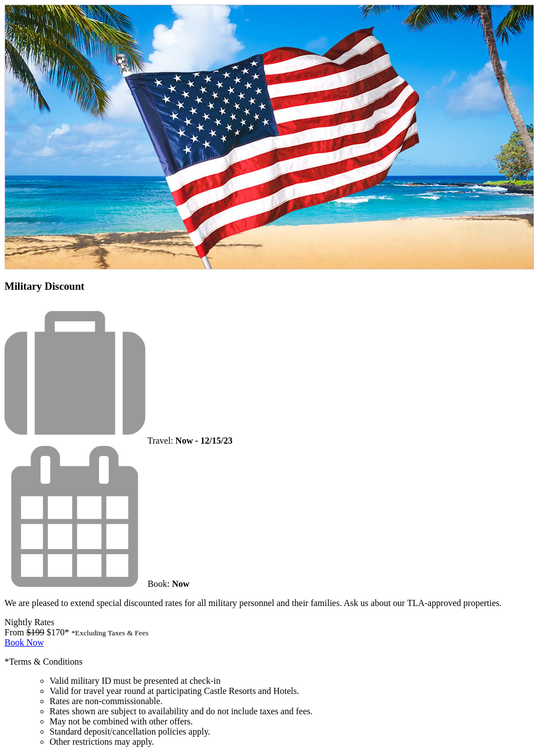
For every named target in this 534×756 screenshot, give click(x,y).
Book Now (24, 642)
